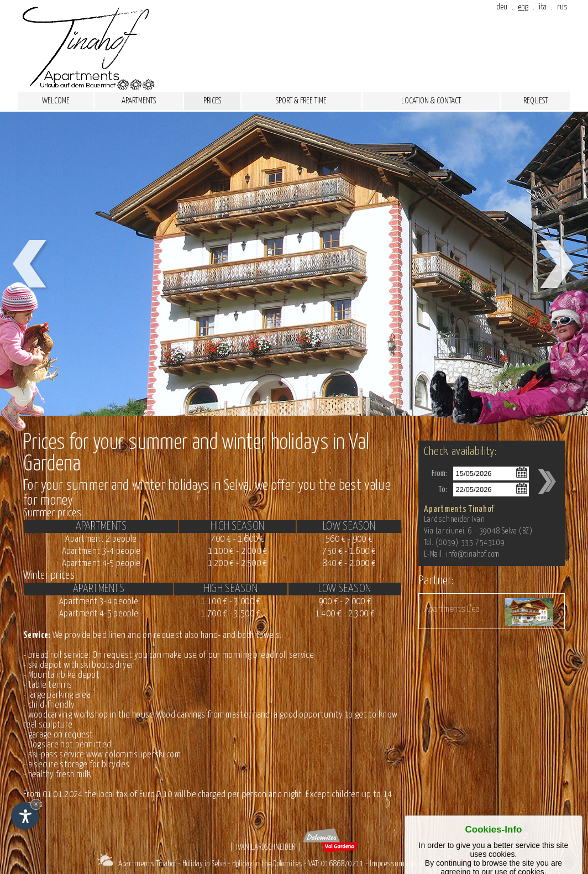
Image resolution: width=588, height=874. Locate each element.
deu (502, 7)
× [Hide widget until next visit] (36, 804)
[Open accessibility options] (25, 816)
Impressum (387, 864)
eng (523, 7)
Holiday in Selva (204, 864)
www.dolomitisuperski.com (133, 755)
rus (562, 7)
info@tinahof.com (473, 554)
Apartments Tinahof (147, 864)
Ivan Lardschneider (266, 847)
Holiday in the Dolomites (267, 864)
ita (543, 7)
